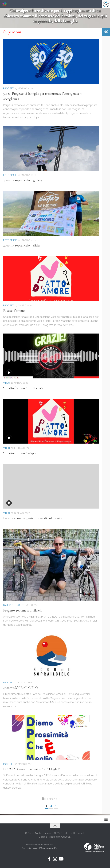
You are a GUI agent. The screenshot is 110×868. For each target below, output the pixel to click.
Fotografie (10, 175)
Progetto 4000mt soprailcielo (23, 610)
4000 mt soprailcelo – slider (22, 245)
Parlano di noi (12, 605)
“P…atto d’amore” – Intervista (23, 388)
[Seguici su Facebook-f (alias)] (49, 859)
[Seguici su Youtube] (61, 859)
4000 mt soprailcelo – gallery (23, 180)
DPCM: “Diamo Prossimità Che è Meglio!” (32, 769)
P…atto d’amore (14, 311)
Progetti (9, 88)
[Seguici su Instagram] (55, 859)
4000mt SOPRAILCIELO (21, 688)
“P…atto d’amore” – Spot (20, 453)
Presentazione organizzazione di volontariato (34, 518)
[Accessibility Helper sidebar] (106, 4)
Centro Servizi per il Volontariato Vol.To (39, 848)
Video (7, 383)
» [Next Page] (56, 806)
